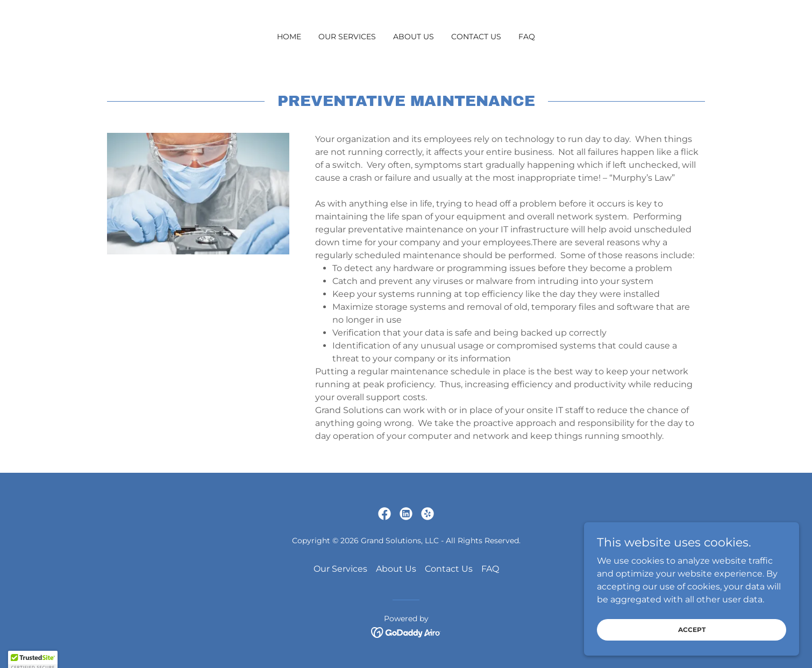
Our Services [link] (347, 37)
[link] (384, 514)
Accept (692, 630)
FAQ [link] (527, 37)
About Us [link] (414, 37)
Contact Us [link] (476, 37)
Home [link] (289, 37)
